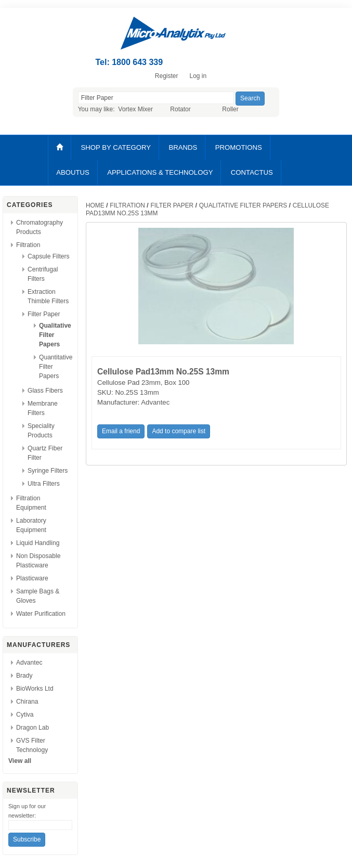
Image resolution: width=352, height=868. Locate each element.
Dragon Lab (32, 728)
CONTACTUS (252, 172)
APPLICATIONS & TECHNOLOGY (160, 172)
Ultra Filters (44, 484)
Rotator (180, 109)
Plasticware (32, 578)
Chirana (27, 702)
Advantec (29, 663)
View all (20, 761)
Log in (198, 76)
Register (167, 76)
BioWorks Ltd (35, 689)
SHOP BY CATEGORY (116, 147)
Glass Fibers (45, 391)
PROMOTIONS (239, 147)
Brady (24, 676)
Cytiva (25, 715)
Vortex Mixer (135, 109)
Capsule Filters (49, 256)
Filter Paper (44, 314)
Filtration (28, 245)
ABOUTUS (73, 172)
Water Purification (41, 614)
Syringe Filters (48, 471)
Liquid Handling (38, 543)
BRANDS (183, 147)
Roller (230, 109)
